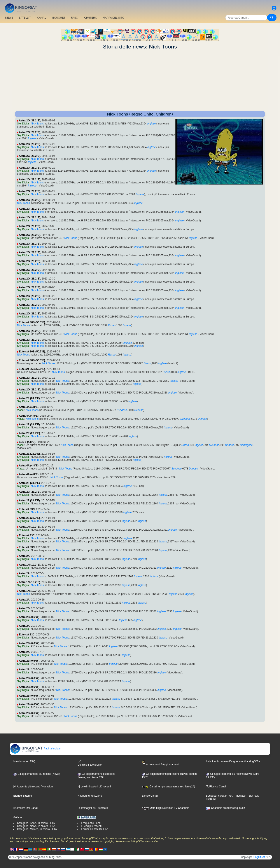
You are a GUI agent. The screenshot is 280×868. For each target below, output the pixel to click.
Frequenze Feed (91, 823)
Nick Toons (37, 124)
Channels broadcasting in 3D (225, 808)
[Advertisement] (140, 80)
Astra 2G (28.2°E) (30, 121)
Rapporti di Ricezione (90, 796)
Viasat (21, 410)
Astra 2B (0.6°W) (29, 617)
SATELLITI (25, 18)
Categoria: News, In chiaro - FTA (36, 826)
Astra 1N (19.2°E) (29, 527)
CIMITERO (91, 18)
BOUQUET (59, 18)
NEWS (9, 18)
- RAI (230, 796)
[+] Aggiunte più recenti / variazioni (33, 787)
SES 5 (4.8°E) (27, 442)
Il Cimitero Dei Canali (26, 808)
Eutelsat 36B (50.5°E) (32, 322)
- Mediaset (240, 796)
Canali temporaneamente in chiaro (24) (168, 787)
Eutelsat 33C (27, 509)
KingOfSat (259, 857)
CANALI (42, 18)
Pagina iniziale (35, 749)
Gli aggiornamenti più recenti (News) (37, 774)
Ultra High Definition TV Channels (165, 808)
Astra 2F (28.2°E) (29, 398)
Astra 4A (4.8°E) (29, 407)
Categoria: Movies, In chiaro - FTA (37, 829)
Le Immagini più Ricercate (93, 808)
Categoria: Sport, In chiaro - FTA (36, 823)
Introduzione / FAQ (24, 761)
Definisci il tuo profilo (89, 763)
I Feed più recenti (91, 826)
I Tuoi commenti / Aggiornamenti (160, 763)
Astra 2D (24, 608)
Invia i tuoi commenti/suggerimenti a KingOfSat (233, 761)
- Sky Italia (253, 796)
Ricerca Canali (216, 787)
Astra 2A (24, 556)
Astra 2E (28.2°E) (29, 433)
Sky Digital (23, 124)
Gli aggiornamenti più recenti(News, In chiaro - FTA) (96, 776)
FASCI (75, 18)
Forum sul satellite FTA (94, 829)
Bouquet (211, 796)
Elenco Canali (150, 796)
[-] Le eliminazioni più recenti (94, 787)
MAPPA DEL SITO (114, 18)
